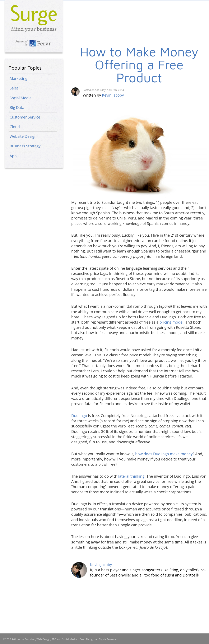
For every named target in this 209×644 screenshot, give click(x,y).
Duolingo (79, 416)
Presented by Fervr (34, 43)
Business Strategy (25, 146)
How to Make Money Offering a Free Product (139, 64)
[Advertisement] (111, 32)
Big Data (17, 107)
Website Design (23, 136)
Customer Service (25, 117)
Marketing (18, 78)
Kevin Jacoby (113, 95)
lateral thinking (131, 476)
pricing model (171, 322)
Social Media (21, 98)
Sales (14, 88)
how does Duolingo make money (164, 454)
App (13, 156)
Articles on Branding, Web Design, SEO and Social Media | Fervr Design (34, 18)
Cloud (15, 127)
